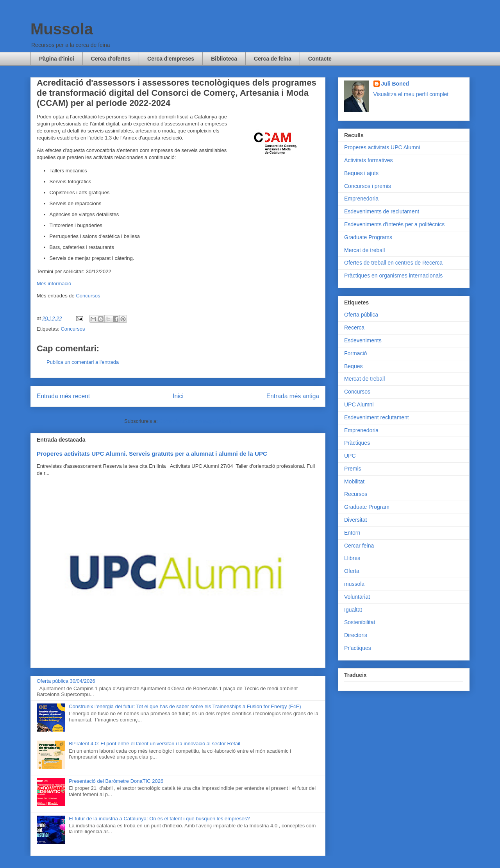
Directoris (356, 635)
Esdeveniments (363, 340)
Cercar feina (359, 546)
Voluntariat (357, 597)
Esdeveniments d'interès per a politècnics (394, 224)
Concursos (88, 296)
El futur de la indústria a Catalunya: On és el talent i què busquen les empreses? (159, 819)
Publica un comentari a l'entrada (83, 362)
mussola (354, 584)
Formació (355, 353)
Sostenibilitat (360, 622)
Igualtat (353, 610)
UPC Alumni (359, 404)
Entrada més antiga (293, 396)
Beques (353, 366)
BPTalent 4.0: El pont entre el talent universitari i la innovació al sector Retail (154, 744)
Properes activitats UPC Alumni (382, 147)
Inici (178, 396)
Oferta (352, 571)
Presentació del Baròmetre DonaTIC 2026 (116, 781)
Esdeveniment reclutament (377, 417)
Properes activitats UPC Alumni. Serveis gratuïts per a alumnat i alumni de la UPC (152, 454)
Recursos (356, 494)
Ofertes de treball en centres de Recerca (393, 263)
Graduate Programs (368, 237)
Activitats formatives (368, 160)
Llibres (352, 558)
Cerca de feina (273, 59)
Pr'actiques (358, 648)
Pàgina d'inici (57, 59)
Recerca (354, 328)
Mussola (62, 29)
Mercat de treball (364, 250)
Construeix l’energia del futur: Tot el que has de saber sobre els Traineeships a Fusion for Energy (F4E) (185, 706)
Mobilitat (354, 481)
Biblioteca (224, 59)
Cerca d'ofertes (111, 59)
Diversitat (355, 520)
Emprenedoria (361, 199)
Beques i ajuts (361, 173)
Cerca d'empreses (171, 59)
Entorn (352, 533)
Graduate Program (367, 507)
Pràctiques (357, 443)
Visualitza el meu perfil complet (411, 94)
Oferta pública (361, 315)
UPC (350, 456)
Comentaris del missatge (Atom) (195, 421)
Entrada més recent (63, 396)
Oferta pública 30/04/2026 (66, 681)
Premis (353, 469)
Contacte (320, 59)
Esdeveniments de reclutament (382, 211)
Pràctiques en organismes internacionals (393, 276)
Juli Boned (395, 84)
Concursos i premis (368, 186)
